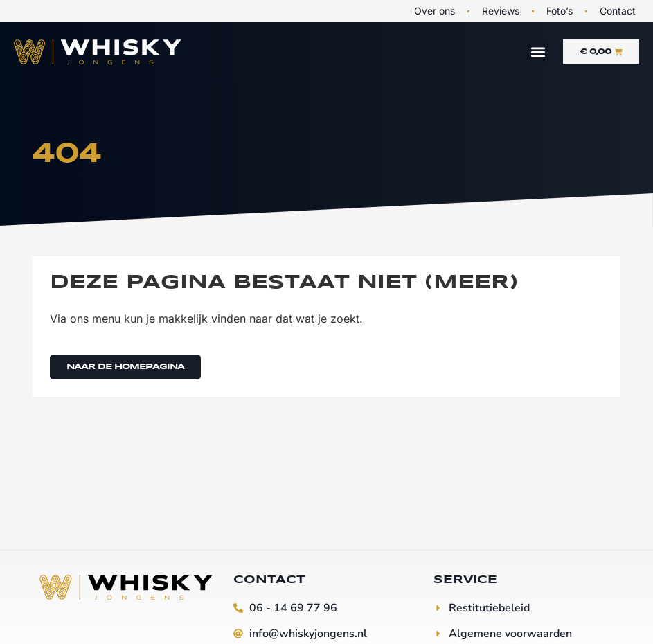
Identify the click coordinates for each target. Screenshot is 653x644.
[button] (538, 52)
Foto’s (560, 11)
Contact (618, 11)
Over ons (435, 11)
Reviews (501, 11)
